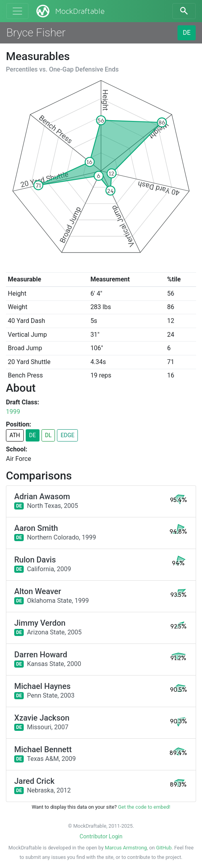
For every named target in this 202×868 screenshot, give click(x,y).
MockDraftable (70, 11)
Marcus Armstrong (126, 848)
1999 (13, 412)
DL (48, 435)
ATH (15, 435)
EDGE (67, 435)
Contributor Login (101, 836)
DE (187, 33)
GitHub (164, 848)
